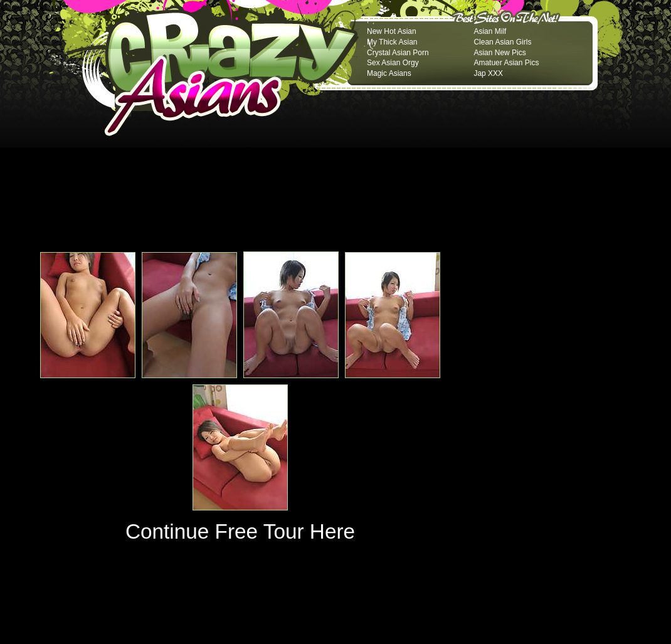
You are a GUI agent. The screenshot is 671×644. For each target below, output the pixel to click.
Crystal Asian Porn (398, 53)
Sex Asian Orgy (393, 63)
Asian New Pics (499, 53)
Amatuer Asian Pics (506, 63)
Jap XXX (488, 73)
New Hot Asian (392, 31)
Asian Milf (490, 31)
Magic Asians (389, 73)
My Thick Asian (392, 42)
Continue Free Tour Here (240, 531)
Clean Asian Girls (502, 42)
